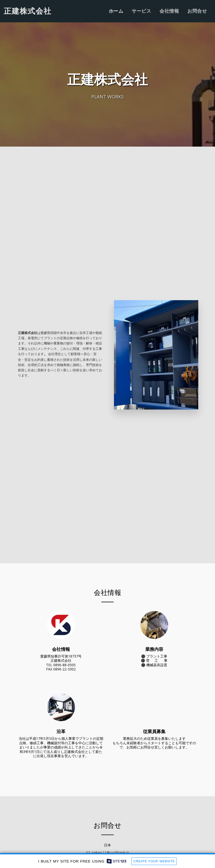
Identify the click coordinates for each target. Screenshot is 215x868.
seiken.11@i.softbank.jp (107, 852)
